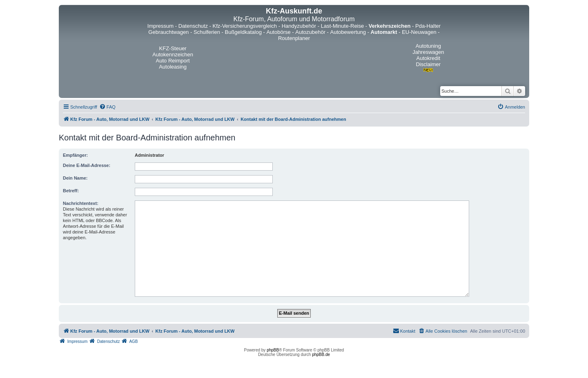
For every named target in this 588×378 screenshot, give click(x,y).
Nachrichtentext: (81, 203)
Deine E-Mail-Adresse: (87, 165)
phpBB (273, 350)
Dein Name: (75, 178)
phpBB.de (321, 355)
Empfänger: (75, 155)
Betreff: (71, 191)
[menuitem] (107, 107)
